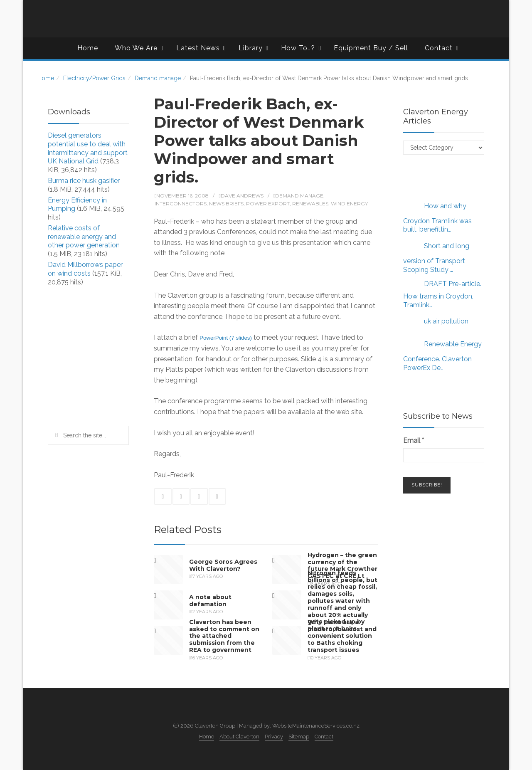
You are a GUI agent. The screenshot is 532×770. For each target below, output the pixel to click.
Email (414, 441)
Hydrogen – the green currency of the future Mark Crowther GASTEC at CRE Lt (342, 565)
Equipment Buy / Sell (371, 48)
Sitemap (299, 737)
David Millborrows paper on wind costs (85, 269)
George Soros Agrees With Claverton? (223, 565)
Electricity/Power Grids (94, 78)
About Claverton (239, 737)
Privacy (274, 737)
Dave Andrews (242, 196)
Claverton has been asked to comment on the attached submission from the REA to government (224, 636)
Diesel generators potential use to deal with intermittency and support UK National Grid (88, 148)
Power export (268, 204)
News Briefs (226, 204)
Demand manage (158, 78)
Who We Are (139, 48)
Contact (442, 48)
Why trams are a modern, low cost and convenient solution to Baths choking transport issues (342, 636)
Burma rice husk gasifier (84, 181)
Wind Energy (349, 204)
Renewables (310, 204)
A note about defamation (210, 601)
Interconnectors (181, 204)
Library (254, 48)
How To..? (301, 48)
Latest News (201, 48)
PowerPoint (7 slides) (226, 338)
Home (88, 48)
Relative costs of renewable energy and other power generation (84, 237)
